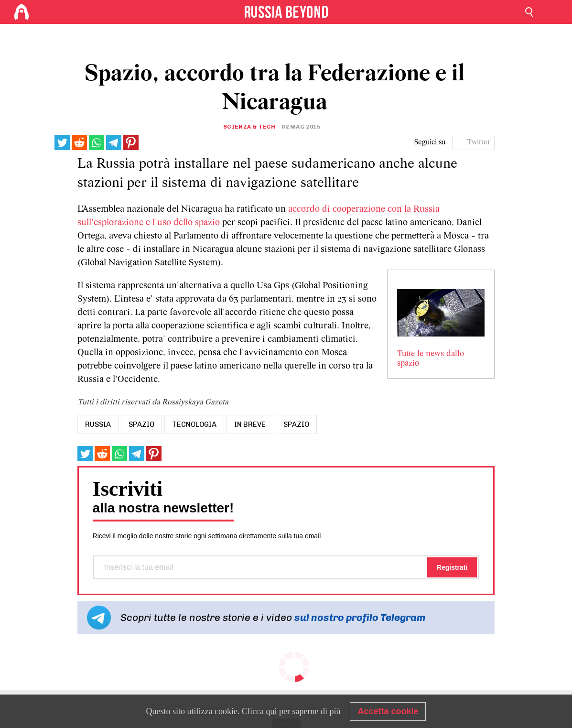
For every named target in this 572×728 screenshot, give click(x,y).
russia (98, 424)
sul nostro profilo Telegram (360, 617)
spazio (141, 424)
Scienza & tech (249, 127)
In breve (250, 424)
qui (271, 711)
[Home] (22, 12)
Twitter (479, 142)
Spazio (296, 424)
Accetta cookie (388, 711)
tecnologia (194, 424)
